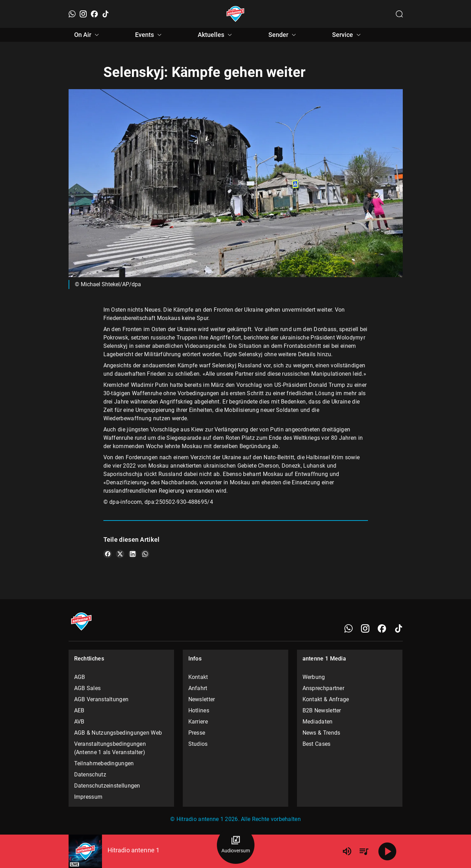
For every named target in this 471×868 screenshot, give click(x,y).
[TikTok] (105, 14)
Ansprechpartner (324, 688)
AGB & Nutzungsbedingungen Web (118, 733)
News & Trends (321, 733)
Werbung (314, 677)
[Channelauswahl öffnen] (399, 14)
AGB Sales (88, 688)
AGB (80, 677)
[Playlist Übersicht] (364, 851)
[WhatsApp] (72, 14)
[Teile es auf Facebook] (108, 554)
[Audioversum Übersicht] (236, 845)
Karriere (198, 722)
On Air (88, 35)
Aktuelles (216, 35)
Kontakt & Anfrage (326, 699)
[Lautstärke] (347, 851)
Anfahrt (198, 688)
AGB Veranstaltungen (101, 699)
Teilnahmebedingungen (104, 763)
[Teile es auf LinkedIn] (133, 554)
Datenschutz (90, 775)
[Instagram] (83, 14)
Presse (197, 733)
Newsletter (202, 699)
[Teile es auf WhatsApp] (145, 554)
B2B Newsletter (322, 710)
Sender (283, 35)
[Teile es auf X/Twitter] (120, 554)
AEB (79, 710)
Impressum (88, 797)
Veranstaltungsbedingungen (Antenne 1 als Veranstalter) (110, 748)
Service (347, 35)
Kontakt (198, 677)
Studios (198, 744)
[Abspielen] (387, 851)
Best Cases (317, 744)
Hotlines (199, 710)
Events (149, 35)
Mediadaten (318, 722)
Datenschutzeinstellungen (107, 786)
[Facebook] (94, 14)
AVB (79, 722)
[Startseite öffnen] (236, 14)
